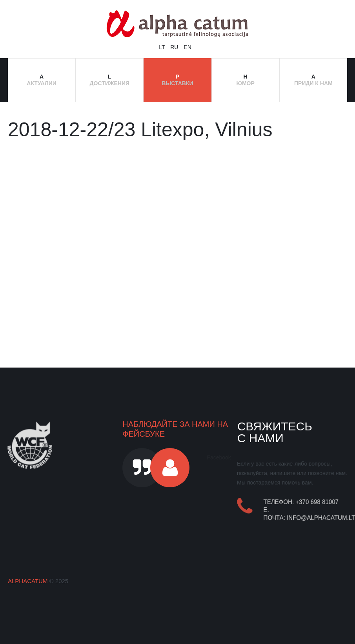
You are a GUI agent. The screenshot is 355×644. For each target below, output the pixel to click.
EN (187, 47)
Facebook (219, 457)
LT (163, 47)
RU (175, 47)
